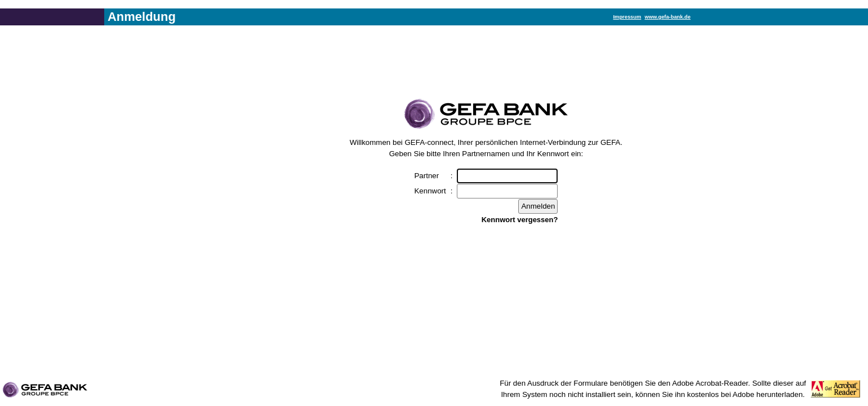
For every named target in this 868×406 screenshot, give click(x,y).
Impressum (627, 17)
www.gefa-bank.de (667, 17)
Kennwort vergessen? (520, 220)
